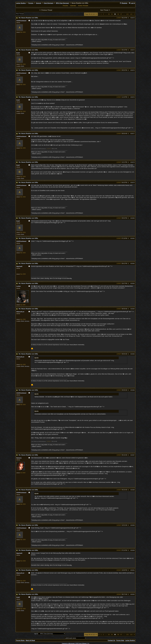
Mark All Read (30, 640)
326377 (133, 134)
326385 (133, 354)
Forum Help (120, 640)
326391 (133, 570)
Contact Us (111, 640)
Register (124, 3)
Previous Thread (46, 10)
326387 (133, 455)
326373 (133, 18)
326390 (133, 550)
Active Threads (83, 6)
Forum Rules (20, 640)
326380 (133, 218)
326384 (133, 309)
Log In (132, 3)
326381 (133, 238)
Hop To (36, 634)
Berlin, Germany (25, 321)
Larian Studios (21, 3)
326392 (133, 594)
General (39, 3)
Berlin (23, 66)
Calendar (73, 6)
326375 (133, 70)
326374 (133, 50)
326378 (133, 162)
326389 (133, 525)
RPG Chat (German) (62, 3)
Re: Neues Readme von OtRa (28, 18)
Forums (31, 3)
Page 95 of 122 (91, 14)
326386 (133, 390)
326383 (133, 283)
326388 (133, 490)
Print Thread (20, 14)
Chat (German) (48, 3)
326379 (133, 182)
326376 (133, 97)
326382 (133, 263)
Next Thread (105, 10)
